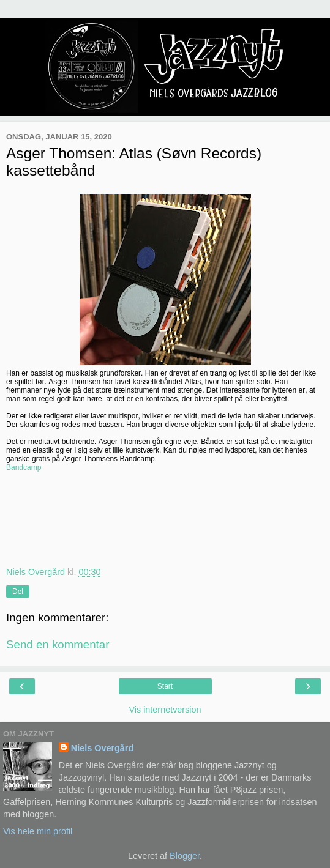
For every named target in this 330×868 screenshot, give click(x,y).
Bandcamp (24, 467)
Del (18, 592)
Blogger (185, 856)
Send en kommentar (58, 644)
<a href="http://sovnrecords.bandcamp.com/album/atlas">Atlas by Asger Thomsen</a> (165, 521)
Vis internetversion (165, 710)
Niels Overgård (102, 748)
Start (165, 686)
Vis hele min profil (38, 831)
